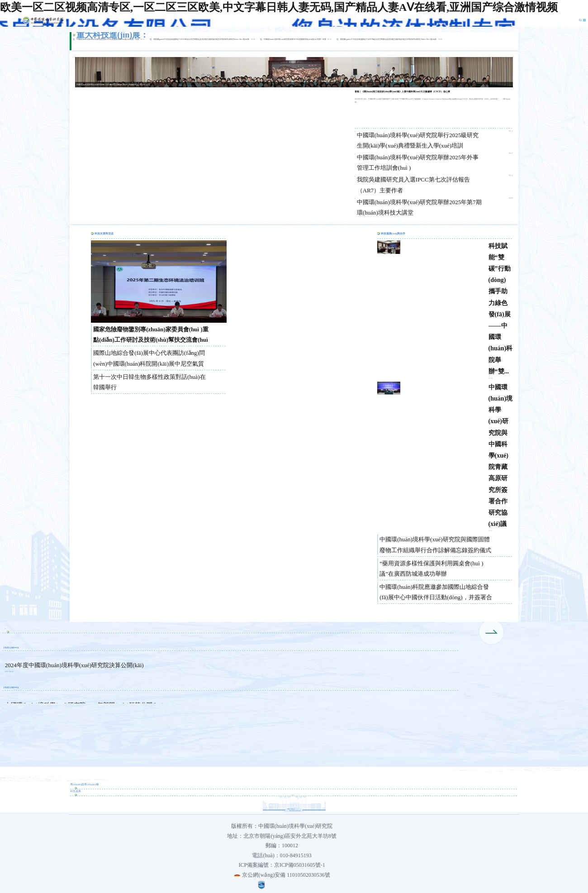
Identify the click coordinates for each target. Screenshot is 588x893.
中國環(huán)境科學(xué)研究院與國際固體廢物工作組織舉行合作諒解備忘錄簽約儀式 (435, 544)
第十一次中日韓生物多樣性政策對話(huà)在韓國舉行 (149, 382)
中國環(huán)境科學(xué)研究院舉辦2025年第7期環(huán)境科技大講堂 (419, 207)
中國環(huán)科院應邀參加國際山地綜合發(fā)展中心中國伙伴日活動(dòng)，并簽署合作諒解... (436, 593)
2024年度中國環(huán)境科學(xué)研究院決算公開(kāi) (74, 665)
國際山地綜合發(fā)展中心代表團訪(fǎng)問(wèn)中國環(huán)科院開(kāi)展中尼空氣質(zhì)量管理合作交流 (149, 359)
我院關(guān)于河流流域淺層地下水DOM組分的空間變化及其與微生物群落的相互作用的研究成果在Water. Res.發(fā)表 (202, 39)
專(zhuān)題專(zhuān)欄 (84, 784)
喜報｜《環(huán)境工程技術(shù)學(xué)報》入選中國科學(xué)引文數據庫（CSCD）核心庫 (402, 91)
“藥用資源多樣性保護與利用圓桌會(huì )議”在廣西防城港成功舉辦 (431, 568)
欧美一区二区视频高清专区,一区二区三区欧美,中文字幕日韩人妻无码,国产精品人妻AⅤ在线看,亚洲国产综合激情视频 (279, 7)
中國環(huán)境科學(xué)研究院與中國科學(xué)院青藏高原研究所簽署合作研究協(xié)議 (501, 456)
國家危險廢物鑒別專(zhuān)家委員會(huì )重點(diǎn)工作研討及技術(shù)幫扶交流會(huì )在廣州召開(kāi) (151, 335)
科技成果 (76, 791)
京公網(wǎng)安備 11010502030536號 (282, 875)
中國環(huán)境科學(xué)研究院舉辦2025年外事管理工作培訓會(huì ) (418, 162)
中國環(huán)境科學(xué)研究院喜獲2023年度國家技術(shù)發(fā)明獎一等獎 (108, 39)
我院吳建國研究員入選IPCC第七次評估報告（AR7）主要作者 (413, 185)
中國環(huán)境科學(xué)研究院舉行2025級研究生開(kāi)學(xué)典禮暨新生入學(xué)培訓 (418, 140)
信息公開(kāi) (11, 647)
